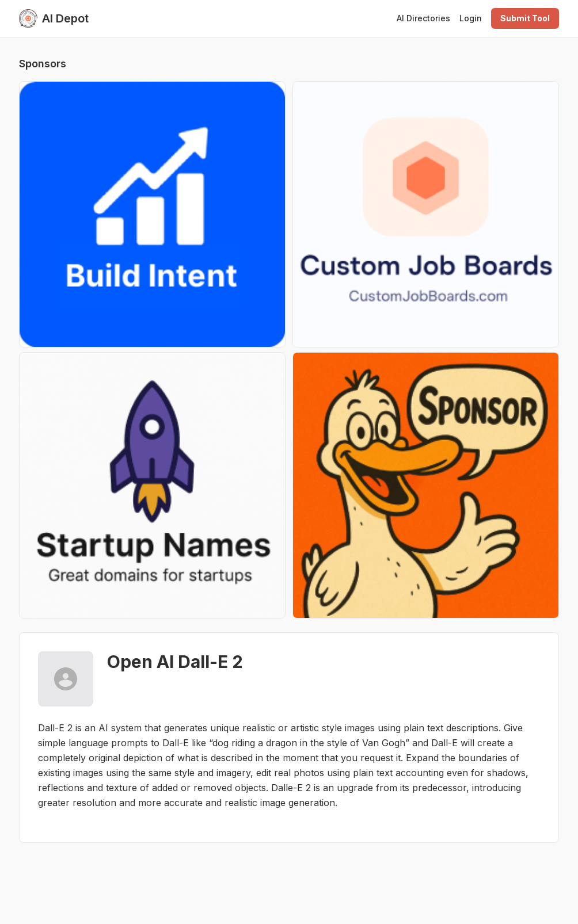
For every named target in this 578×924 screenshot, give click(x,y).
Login (471, 18)
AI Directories (423, 18)
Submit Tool (525, 18)
